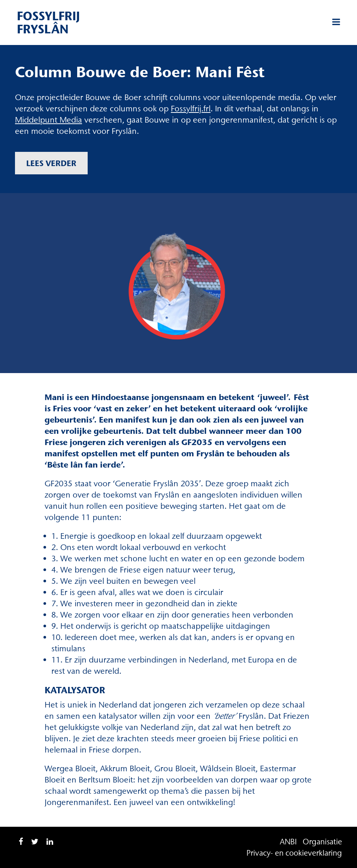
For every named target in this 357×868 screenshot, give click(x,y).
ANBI (288, 842)
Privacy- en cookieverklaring (294, 853)
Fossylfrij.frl (191, 109)
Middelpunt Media (49, 120)
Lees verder (51, 163)
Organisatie (322, 842)
